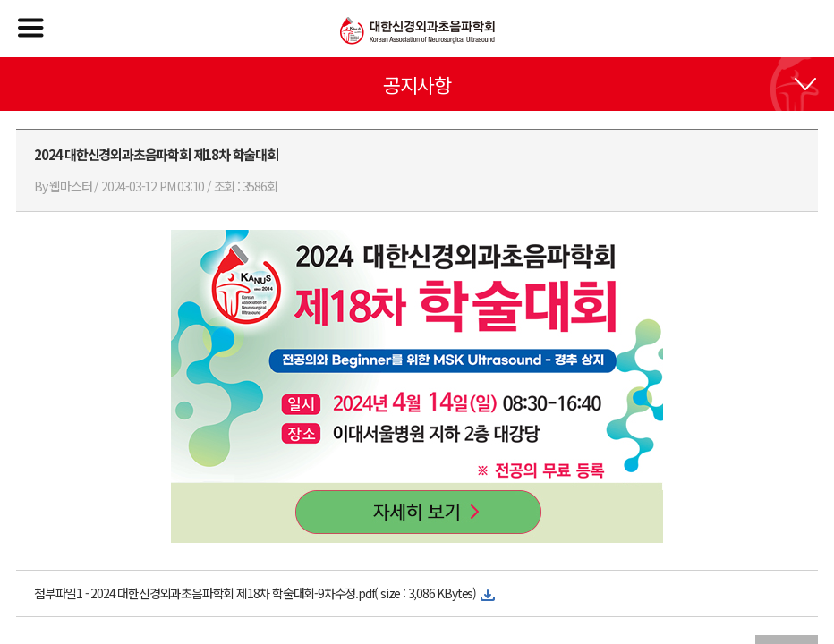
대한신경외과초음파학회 (417, 31)
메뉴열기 (31, 28)
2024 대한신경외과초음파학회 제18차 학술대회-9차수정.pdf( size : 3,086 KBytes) (283, 593)
